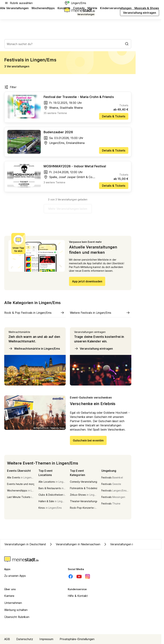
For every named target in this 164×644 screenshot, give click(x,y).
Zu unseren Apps (15, 576)
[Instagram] (88, 576)
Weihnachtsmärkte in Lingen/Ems (34, 349)
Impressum (46, 639)
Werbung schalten (16, 610)
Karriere (9, 596)
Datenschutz (25, 639)
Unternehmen (13, 603)
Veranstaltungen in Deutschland (25, 544)
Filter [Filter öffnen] (10, 87)
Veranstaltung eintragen (93, 349)
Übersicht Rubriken (17, 617)
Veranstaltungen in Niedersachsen (74, 544)
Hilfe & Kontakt (78, 596)
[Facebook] (71, 576)
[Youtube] (79, 576)
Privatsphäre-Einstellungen (77, 639)
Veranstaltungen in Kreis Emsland (128, 544)
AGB (7, 639)
